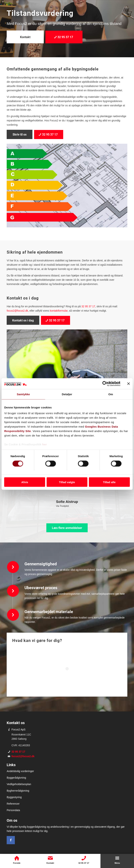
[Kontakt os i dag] (23, 320)
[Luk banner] (128, 384)
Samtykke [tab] (23, 394)
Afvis (25, 482)
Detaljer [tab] (67, 394)
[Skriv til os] (20, 134)
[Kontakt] (25, 37)
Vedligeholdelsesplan (19, 784)
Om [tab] (111, 394)
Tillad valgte (67, 482)
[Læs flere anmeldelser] (67, 528)
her (45, 445)
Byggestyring (14, 797)
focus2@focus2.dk (17, 311)
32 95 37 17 (88, 306)
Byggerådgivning (16, 778)
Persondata (13, 810)
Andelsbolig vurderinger (20, 771)
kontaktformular (59, 311)
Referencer (13, 804)
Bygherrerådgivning (18, 791)
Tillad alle (109, 482)
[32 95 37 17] (64, 37)
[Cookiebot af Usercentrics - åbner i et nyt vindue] (104, 384)
